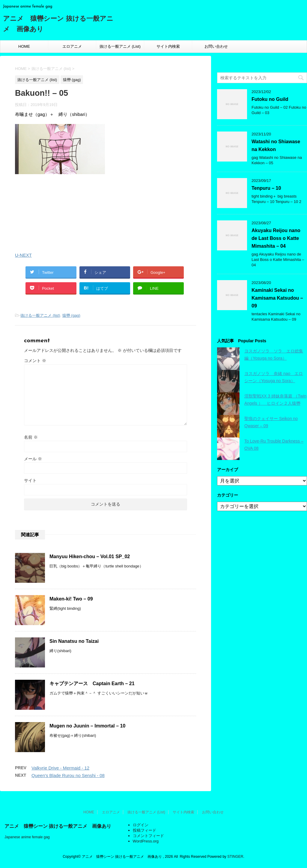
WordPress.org (146, 841)
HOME (24, 46)
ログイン (141, 825)
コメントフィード (148, 836)
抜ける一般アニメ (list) (40, 315)
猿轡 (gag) (71, 315)
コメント (35, 361)
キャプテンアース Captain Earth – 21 (92, 684)
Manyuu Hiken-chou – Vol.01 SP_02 (90, 556)
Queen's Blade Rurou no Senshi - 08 (68, 775)
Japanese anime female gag (27, 837)
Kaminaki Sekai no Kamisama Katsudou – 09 (277, 298)
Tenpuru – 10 (266, 188)
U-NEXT (23, 255)
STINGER (235, 857)
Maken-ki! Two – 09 (71, 599)
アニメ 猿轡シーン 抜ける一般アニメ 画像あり (58, 826)
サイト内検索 (168, 46)
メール (33, 459)
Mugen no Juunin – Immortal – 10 (87, 726)
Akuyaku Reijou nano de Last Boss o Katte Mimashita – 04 (276, 238)
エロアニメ (72, 46)
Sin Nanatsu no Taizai (74, 641)
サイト (30, 480)
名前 (31, 437)
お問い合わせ (216, 46)
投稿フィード (145, 830)
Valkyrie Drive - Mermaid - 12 (60, 768)
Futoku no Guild (270, 99)
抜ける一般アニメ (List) (120, 46)
